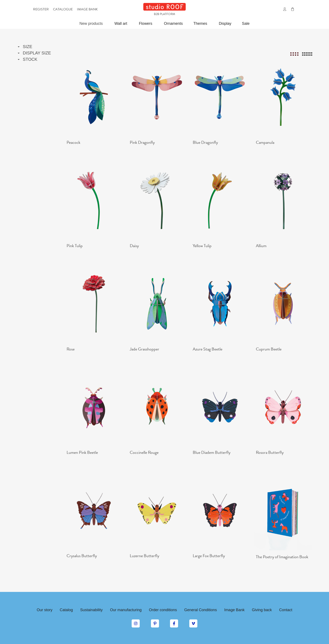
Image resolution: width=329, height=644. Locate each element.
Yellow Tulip (202, 246)
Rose (71, 349)
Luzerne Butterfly (144, 556)
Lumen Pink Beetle (82, 452)
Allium (261, 246)
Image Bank (234, 610)
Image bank (87, 9)
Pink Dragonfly (142, 142)
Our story (45, 610)
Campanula (265, 142)
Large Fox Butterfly (209, 556)
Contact (286, 610)
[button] (275, 9)
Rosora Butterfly (270, 452)
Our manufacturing (126, 610)
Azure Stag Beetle (208, 349)
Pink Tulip (75, 246)
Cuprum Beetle (269, 349)
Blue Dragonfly (205, 142)
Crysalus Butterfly (82, 556)
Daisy (134, 246)
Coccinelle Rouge (144, 452)
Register (41, 9)
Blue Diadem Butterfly (212, 452)
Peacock (73, 142)
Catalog (66, 610)
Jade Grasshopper (144, 349)
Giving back (262, 610)
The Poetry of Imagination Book (282, 557)
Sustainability (91, 610)
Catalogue (63, 9)
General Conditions (201, 610)
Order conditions (163, 610)
